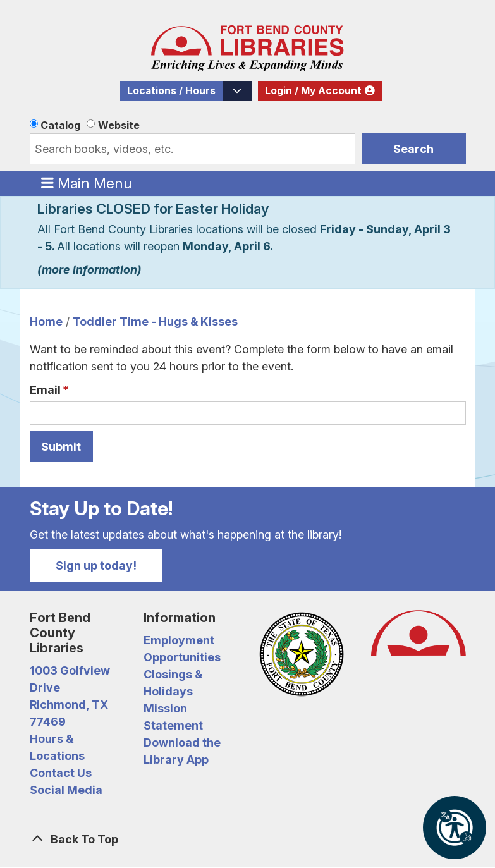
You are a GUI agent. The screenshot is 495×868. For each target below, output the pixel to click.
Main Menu (87, 183)
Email (45, 390)
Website (119, 125)
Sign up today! (96, 565)
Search (413, 149)
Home (46, 321)
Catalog (60, 125)
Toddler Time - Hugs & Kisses (155, 321)
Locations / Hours (171, 91)
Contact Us (61, 773)
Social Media (66, 790)
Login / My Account (313, 91)
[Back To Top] (248, 839)
